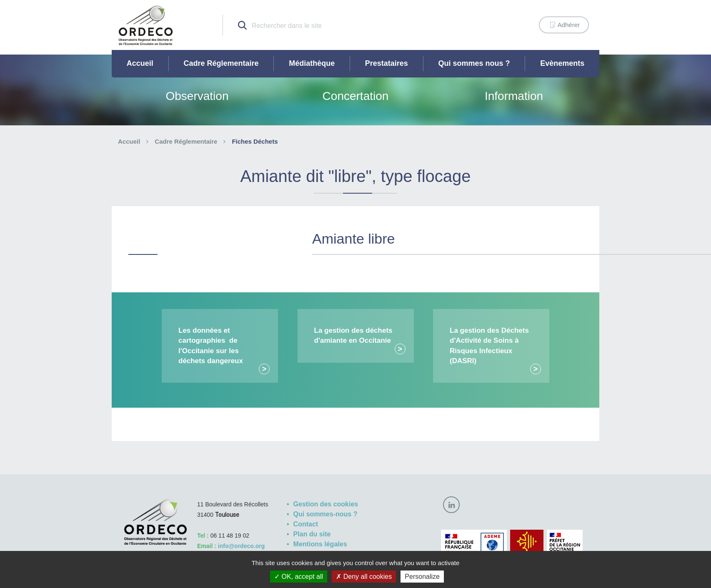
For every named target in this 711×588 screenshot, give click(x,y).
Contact (306, 524)
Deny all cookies (364, 577)
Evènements (562, 63)
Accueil (140, 63)
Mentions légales (320, 544)
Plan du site (312, 534)
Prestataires (387, 63)
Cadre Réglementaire (221, 63)
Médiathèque (312, 63)
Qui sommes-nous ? (325, 514)
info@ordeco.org (241, 546)
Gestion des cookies (326, 504)
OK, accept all (299, 577)
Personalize (422, 577)
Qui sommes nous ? (474, 63)
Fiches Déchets (255, 141)
